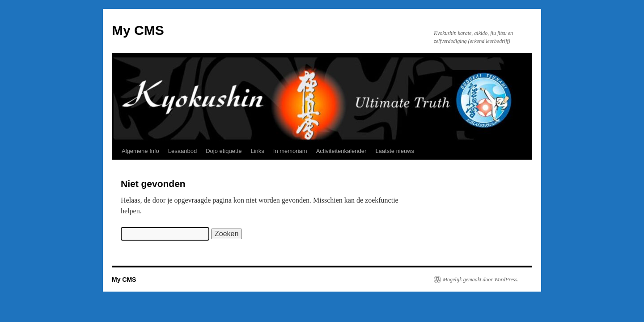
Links (257, 151)
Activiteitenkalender (341, 151)
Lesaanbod (182, 151)
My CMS (138, 30)
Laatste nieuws (395, 151)
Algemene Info (140, 151)
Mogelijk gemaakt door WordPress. (481, 280)
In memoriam (290, 151)
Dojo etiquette (224, 151)
